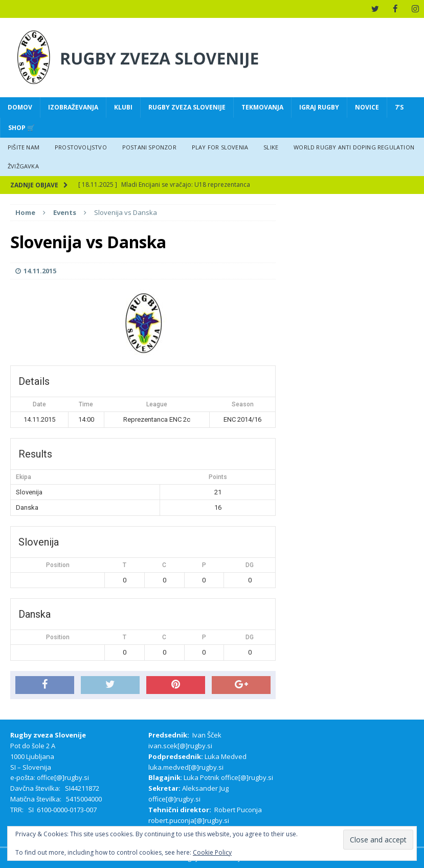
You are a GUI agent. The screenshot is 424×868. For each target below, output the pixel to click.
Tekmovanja (262, 107)
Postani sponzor (149, 147)
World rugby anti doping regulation (354, 147)
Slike (271, 147)
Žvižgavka (23, 166)
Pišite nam (24, 147)
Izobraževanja (73, 107)
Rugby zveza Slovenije (187, 107)
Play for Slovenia (220, 147)
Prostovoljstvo (81, 147)
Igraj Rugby (319, 107)
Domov (20, 107)
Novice (367, 107)
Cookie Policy (212, 852)
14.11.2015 (40, 271)
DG (250, 565)
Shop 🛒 (21, 127)
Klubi (123, 107)
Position (58, 565)
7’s (399, 107)
